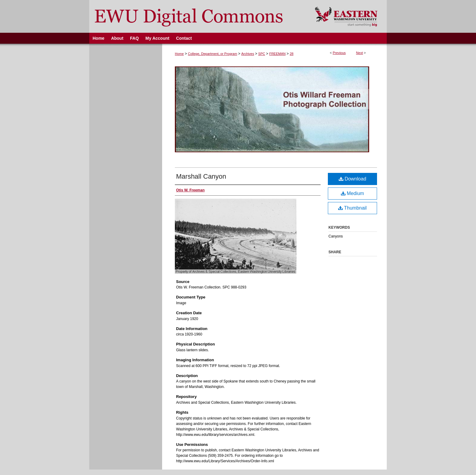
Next (360, 53)
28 (291, 54)
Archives (248, 54)
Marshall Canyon (201, 176)
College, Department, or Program (212, 54)
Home (179, 54)
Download (353, 179)
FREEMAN (277, 54)
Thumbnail (352, 208)
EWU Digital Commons (198, 16)
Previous (339, 53)
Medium (352, 193)
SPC (262, 54)
